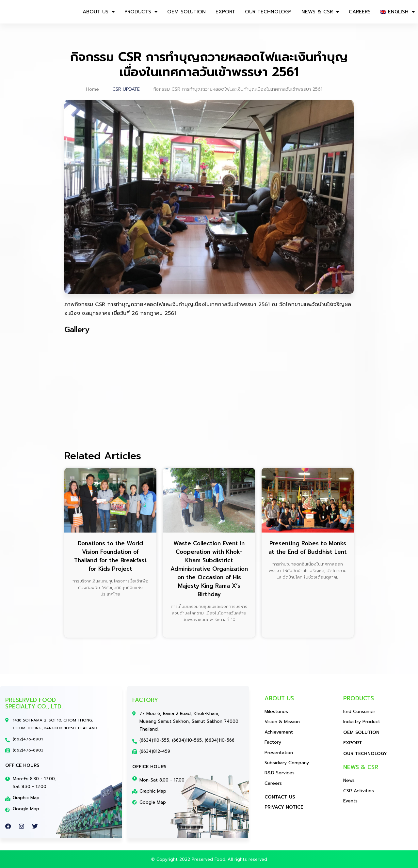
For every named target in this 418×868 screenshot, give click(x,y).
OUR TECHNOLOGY (268, 12)
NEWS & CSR (320, 12)
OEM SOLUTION (186, 12)
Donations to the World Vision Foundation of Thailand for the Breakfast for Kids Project (111, 556)
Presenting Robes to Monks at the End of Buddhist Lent (308, 548)
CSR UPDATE (126, 89)
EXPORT (225, 12)
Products (141, 12)
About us (99, 12)
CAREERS (360, 12)
